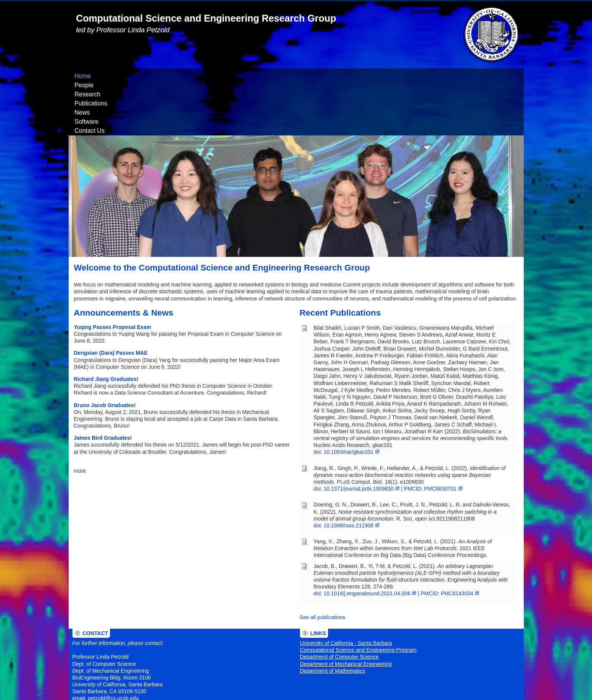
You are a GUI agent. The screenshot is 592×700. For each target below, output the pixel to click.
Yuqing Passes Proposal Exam (113, 275)
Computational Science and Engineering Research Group (206, 18)
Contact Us (295, 76)
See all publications (323, 566)
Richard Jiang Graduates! (106, 327)
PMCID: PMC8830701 (433, 437)
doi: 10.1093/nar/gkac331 (347, 400)
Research (147, 76)
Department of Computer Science (339, 605)
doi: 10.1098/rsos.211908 (347, 474)
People (112, 76)
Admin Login (83, 676)
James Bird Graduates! (103, 386)
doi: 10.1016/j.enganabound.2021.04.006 (365, 542)
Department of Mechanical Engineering (346, 612)
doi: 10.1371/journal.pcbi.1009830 (357, 437)
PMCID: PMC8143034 (450, 542)
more (80, 419)
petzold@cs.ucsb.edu (113, 647)
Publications (188, 76)
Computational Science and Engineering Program (358, 598)
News (225, 76)
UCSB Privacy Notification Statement (225, 686)
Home (83, 76)
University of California (246, 676)
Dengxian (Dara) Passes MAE (111, 301)
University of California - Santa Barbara (346, 591)
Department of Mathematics (333, 619)
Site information (272, 686)
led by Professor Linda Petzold (123, 30)
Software (256, 76)
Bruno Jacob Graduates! (105, 354)
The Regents (205, 676)
